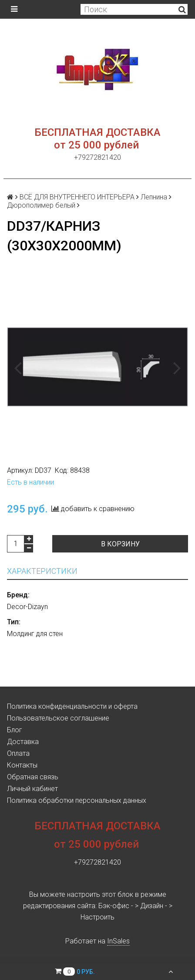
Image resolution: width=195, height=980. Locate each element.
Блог (15, 730)
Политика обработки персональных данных (77, 800)
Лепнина (154, 197)
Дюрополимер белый (41, 205)
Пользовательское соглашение (58, 718)
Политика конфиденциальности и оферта (72, 706)
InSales (118, 941)
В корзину (120, 544)
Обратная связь (33, 777)
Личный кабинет (32, 789)
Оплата (18, 753)
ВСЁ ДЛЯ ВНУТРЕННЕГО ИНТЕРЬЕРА (77, 197)
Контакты (22, 765)
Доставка (23, 742)
